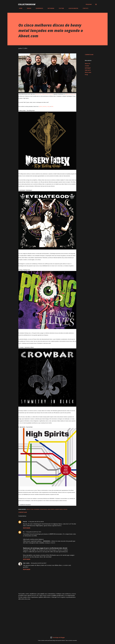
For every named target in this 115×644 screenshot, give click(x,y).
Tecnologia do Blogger (57, 637)
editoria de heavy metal (70, 94)
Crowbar (87, 66)
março (49, 106)
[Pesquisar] (89, 4)
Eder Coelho (26, 563)
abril (52, 106)
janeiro (41, 106)
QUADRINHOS (38, 8)
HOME (20, 8)
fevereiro (45, 106)
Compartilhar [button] (89, 55)
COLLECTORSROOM (27, 4)
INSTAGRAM (50, 8)
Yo (24, 532)
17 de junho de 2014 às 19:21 (33, 532)
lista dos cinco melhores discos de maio (44, 94)
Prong (86, 75)
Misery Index (88, 72)
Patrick (25, 522)
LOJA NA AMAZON (72, 8)
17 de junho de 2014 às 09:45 (36, 522)
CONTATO (85, 8)
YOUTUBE (60, 8)
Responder (27, 528)
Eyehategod (88, 68)
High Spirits (88, 70)
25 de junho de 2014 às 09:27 (39, 563)
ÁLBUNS (28, 8)
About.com (88, 64)
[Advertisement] (45, 613)
